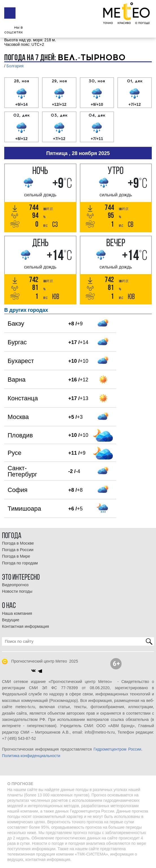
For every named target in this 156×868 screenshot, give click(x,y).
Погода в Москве (18, 543)
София (17, 490)
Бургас (17, 342)
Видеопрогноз (15, 585)
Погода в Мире (16, 556)
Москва (18, 417)
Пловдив (20, 435)
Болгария (15, 66)
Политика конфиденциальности (31, 756)
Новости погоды (17, 591)
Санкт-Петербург (22, 471)
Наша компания (17, 613)
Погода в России (18, 550)
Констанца (23, 398)
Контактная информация (26, 626)
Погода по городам (20, 563)
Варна (17, 380)
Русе (15, 453)
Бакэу (16, 324)
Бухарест (21, 361)
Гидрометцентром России (117, 749)
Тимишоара (24, 509)
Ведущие (11, 620)
